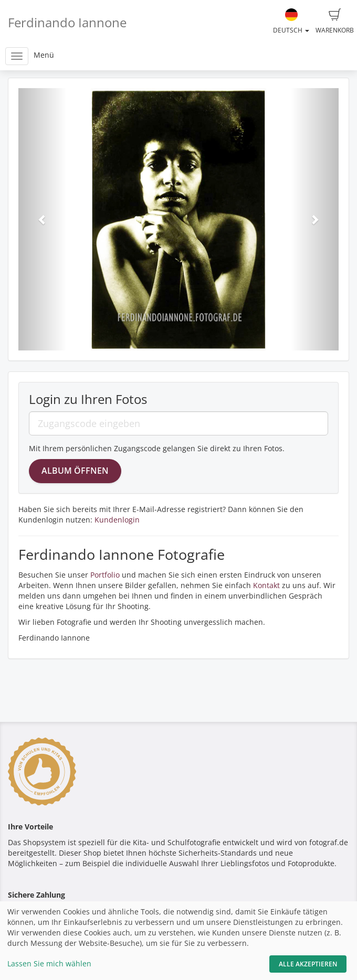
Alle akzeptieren (308, 964)
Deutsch (291, 22)
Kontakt (266, 585)
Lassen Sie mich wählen (49, 963)
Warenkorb (335, 22)
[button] (43, 219)
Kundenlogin (117, 520)
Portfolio (105, 575)
